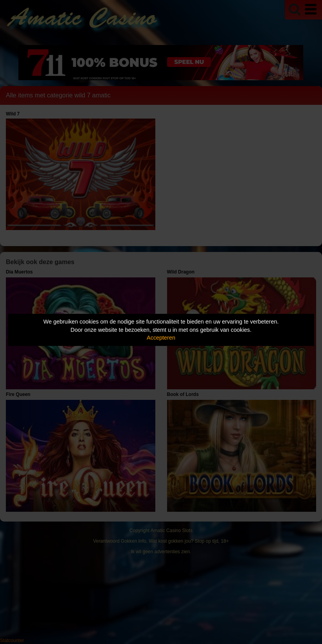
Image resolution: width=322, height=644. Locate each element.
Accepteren (161, 338)
